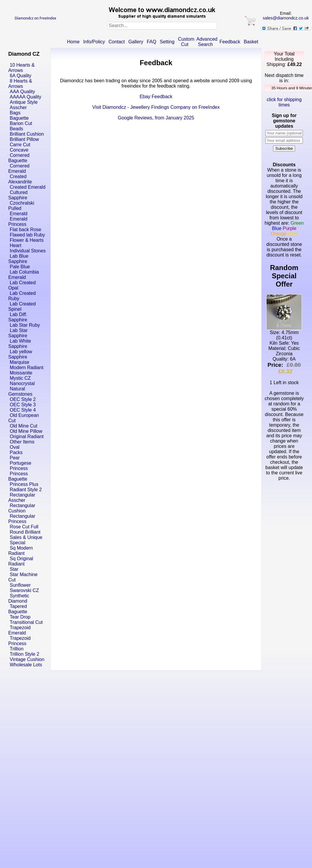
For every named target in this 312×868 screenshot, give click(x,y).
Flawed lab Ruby (27, 235)
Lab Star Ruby (25, 325)
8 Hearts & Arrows (20, 84)
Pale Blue (20, 267)
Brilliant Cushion (27, 134)
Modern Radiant (27, 368)
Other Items (22, 442)
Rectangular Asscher (22, 498)
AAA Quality (22, 92)
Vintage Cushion (27, 659)
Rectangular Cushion (22, 508)
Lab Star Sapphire (18, 333)
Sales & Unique (26, 537)
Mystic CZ (20, 378)
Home (73, 42)
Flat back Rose (26, 230)
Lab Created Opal (22, 285)
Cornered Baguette (19, 158)
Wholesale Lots (26, 665)
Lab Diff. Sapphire (18, 317)
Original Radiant (27, 437)
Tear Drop (20, 617)
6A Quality (21, 76)
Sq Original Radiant (21, 561)
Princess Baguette (18, 476)
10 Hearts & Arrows (21, 68)
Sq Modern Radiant (21, 551)
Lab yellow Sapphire (20, 354)
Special (17, 543)
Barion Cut (21, 123)
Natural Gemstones (20, 391)
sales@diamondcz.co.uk (286, 18)
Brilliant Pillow (24, 139)
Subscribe (284, 148)
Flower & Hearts (27, 240)
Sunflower (20, 585)
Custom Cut (186, 42)
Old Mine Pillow (26, 431)
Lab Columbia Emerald (24, 275)
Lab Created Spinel (22, 306)
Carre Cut (20, 145)
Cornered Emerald (19, 168)
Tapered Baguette (18, 609)
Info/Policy (94, 42)
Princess (19, 468)
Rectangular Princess (22, 519)
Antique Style (24, 102)
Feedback (230, 42)
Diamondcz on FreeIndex (35, 18)
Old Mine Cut (23, 426)
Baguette (19, 118)
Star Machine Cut (23, 577)
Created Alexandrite (20, 179)
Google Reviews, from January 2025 (156, 118)
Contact (117, 42)
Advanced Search (207, 42)
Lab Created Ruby (22, 296)
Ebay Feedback (156, 97)
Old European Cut (24, 418)
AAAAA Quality (26, 97)
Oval (15, 447)
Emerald (19, 214)
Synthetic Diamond (19, 598)
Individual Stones (28, 251)
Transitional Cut (26, 622)
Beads (16, 129)
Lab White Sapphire (20, 344)
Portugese (21, 463)
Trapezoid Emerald (19, 630)
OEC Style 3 (23, 405)
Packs (16, 452)
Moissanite (21, 373)
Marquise (19, 362)
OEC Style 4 (23, 410)
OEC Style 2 (23, 399)
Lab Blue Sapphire (18, 259)
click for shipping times (284, 102)
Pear (15, 458)
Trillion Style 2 (24, 654)
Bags (15, 113)
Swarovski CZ (24, 590)
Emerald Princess (18, 222)
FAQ (151, 42)
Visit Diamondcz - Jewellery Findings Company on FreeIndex (156, 107)
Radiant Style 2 (26, 490)
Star (14, 569)
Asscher (18, 107)
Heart (15, 245)
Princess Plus (24, 484)
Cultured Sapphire (18, 195)
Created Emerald (28, 187)
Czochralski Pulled (21, 206)
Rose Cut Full (24, 527)
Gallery (136, 42)
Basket (251, 42)
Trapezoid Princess (19, 641)
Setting (167, 42)
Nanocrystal (22, 383)
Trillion (17, 649)
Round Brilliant (25, 532)
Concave (19, 150)
